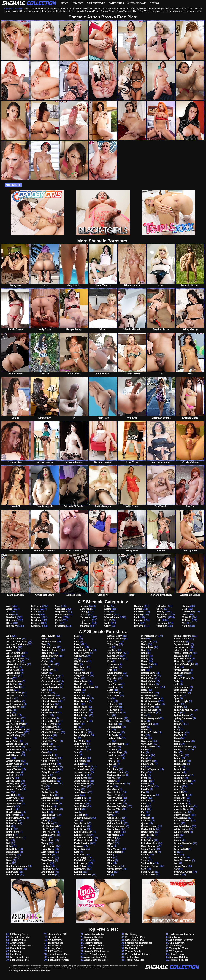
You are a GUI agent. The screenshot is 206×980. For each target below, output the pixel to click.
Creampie (36, 626)
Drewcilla (46, 818)
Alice (9, 678)
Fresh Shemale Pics (58, 954)
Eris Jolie (46, 855)
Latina (108, 609)
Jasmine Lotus (82, 769)
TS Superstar (177, 951)
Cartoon (46, 693)
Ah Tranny (16, 951)
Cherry (45, 715)
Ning (144, 721)
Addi (9, 636)
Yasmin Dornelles (183, 843)
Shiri (176, 667)
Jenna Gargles (82, 781)
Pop (143, 812)
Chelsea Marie (49, 713)
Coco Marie (48, 755)
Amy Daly (12, 715)
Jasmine (78, 764)
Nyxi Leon (147, 741)
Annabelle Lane (15, 744)
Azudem (11, 809)
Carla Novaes (49, 678)
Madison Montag (116, 775)
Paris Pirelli (147, 761)
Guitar (78, 690)
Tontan (177, 758)
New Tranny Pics (134, 946)
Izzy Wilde (80, 741)
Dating (154, 3)
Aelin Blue (12, 647)
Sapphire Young (149, 866)
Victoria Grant (182, 809)
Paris (144, 758)
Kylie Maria (113, 684)
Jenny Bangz (81, 792)
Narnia (145, 667)
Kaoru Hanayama (84, 838)
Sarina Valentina (183, 636)
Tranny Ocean (55, 948)
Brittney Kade (49, 647)
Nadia (144, 644)
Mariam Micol (114, 804)
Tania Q (178, 724)
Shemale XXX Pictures (97, 951)
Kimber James (114, 653)
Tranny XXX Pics (135, 960)
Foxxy (77, 644)
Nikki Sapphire (149, 710)
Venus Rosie (180, 801)
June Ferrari (81, 823)
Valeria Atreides (182, 781)
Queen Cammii (149, 826)
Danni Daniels (49, 781)
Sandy (144, 860)
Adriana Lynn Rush (17, 642)
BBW (9, 623)
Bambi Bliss (13, 832)
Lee (109, 698)
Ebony (59, 617)
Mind (110, 858)
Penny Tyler (147, 786)
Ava (8, 792)
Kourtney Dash (115, 676)
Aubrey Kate (13, 781)
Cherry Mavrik (50, 721)
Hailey (78, 693)
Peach (144, 778)
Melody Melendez (116, 826)
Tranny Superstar (94, 948)
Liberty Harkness (116, 721)
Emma (45, 838)
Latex (107, 606)
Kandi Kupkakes (83, 832)
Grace (77, 678)
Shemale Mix (55, 937)
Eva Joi (45, 863)
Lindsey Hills (114, 738)
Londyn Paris (114, 758)
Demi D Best (48, 795)
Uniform (187, 620)
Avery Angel (13, 798)
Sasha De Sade (181, 639)
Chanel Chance (49, 701)
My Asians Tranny (94, 946)
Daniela (45, 775)
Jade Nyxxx (80, 744)
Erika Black (48, 849)
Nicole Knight (148, 696)
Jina (76, 812)
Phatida (145, 789)
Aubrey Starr (13, 784)
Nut (143, 735)
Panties (138, 609)
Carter (45, 690)
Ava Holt (11, 795)
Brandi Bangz (49, 642)
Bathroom (12, 620)
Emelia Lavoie (49, 835)
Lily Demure (113, 732)
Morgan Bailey (149, 636)
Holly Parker (81, 713)
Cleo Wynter (48, 747)
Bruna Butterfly (50, 656)
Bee (8, 840)
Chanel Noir (48, 704)
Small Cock (163, 615)
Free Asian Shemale (95, 954)
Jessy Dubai (80, 806)
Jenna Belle (80, 775)
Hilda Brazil (81, 707)
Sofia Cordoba (181, 687)
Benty (9, 860)
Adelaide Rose (14, 639)
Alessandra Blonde (16, 664)
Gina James (80, 667)
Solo (159, 620)
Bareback (11, 617)
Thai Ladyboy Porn (58, 960)
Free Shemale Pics (135, 937)
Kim (109, 647)
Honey (78, 718)
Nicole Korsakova (150, 698)
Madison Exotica (116, 772)
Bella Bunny (13, 852)
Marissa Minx (114, 809)
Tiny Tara (179, 755)
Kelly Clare (80, 866)
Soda (176, 681)
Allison (10, 690)
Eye (76, 639)
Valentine (179, 778)
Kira (109, 661)
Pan (143, 752)
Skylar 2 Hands (182, 678)
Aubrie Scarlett (14, 786)
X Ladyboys (176, 946)
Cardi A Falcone (50, 676)
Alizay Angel (13, 687)
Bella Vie (11, 858)
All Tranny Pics (18, 940)
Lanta (110, 690)
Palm (144, 750)
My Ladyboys (55, 940)
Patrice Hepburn (150, 769)
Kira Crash (113, 664)
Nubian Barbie (149, 732)
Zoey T (177, 875)
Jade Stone (80, 747)
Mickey (111, 840)
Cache (45, 661)
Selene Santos (181, 650)
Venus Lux (179, 798)
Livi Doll (111, 747)
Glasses (83, 615)
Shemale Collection (31, 970)
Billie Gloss (12, 872)
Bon (44, 639)
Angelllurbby (13, 735)
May (109, 815)
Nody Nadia (147, 724)
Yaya (176, 846)
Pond (144, 806)
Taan (176, 721)
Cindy (45, 738)
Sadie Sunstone (149, 852)
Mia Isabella (113, 832)
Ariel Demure (13, 755)
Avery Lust (12, 801)
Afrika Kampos (14, 653)
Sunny (177, 704)
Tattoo (185, 606)
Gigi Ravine (80, 661)
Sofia (176, 684)
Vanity (177, 789)
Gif (76, 659)
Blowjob (36, 617)
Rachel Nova (148, 832)
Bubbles (46, 659)
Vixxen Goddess (182, 821)
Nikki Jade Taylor (151, 704)
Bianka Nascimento (17, 866)
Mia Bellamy (114, 829)
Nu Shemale (132, 948)
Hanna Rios (80, 696)
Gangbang (85, 609)
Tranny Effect (55, 943)
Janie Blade (80, 761)
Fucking (84, 606)
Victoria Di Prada (183, 806)
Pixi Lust (146, 801)
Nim (143, 715)
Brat (44, 644)
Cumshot (60, 609)
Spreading (162, 623)
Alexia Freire (13, 673)
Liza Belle (112, 750)
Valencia (178, 772)
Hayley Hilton (82, 698)
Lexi (109, 715)
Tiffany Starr (181, 750)
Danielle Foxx (49, 778)
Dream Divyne (49, 815)
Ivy (76, 738)
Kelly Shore (80, 869)
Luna (110, 767)
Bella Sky (11, 855)
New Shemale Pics (135, 940)
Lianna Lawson (115, 718)
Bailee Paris (13, 815)
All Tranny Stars (19, 934)
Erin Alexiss (48, 852)
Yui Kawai (179, 858)
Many (110, 786)
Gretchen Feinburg (84, 687)
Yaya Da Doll (181, 849)
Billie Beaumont (15, 869)
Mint (109, 863)
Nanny (145, 659)
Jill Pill (78, 809)
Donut (45, 812)
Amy (9, 713)
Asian (9, 609)
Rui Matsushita (149, 843)
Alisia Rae (12, 684)
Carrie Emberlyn (51, 687)
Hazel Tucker (81, 701)
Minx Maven (114, 866)
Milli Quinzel (114, 852)
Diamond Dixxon (50, 798)
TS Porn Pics (55, 951)
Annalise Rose (14, 747)
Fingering (60, 626)
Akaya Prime (13, 656)
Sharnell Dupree (182, 659)
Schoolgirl (162, 606)
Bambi (10, 829)
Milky (110, 846)
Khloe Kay (112, 644)
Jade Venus (80, 750)
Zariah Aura (180, 866)
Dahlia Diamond (50, 769)
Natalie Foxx (148, 678)
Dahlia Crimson (50, 767)
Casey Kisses (48, 696)
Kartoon (79, 846)
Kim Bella (112, 650)
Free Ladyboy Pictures (137, 954)
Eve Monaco (48, 875)
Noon (144, 730)
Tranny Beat (54, 946)
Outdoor (139, 606)
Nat (143, 670)
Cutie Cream (48, 761)
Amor (9, 710)
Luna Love (113, 769)
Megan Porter (114, 818)
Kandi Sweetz (81, 835)
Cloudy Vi (47, 750)
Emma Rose (48, 840)
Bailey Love (12, 823)
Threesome (188, 612)
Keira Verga (81, 863)
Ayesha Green (14, 804)
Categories (116, 3)
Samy (144, 858)
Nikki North (147, 707)
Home (65, 3)
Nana (144, 653)
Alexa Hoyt (12, 667)
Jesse (77, 795)
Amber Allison (14, 701)
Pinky (144, 798)
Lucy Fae (112, 761)
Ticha (177, 744)
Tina (176, 752)
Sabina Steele (148, 849)
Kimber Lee (113, 656)
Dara (44, 789)
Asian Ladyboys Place (96, 960)
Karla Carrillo (82, 843)
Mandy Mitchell (115, 784)
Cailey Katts (48, 664)
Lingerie (109, 615)
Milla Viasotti (114, 849)
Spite (176, 698)
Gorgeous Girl (82, 676)
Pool (136, 617)
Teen (185, 609)
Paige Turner (148, 747)
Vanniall (178, 792)
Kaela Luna (80, 826)
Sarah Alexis (148, 872)
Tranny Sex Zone (178, 948)
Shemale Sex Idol (179, 960)
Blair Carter (13, 875)
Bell (8, 843)
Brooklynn (47, 653)
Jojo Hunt (79, 815)
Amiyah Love (13, 707)
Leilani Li (112, 704)
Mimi (110, 855)
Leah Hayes (113, 696)
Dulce (44, 821)
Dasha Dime (48, 792)
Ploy (143, 804)
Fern (77, 642)
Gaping (83, 612)
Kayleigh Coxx (82, 860)
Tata (176, 730)
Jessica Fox (80, 798)
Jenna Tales (80, 786)
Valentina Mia (181, 775)
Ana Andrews (13, 718)
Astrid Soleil (13, 775)
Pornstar (139, 620)
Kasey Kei (79, 849)
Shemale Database (94, 937)
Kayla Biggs (80, 858)
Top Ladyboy (132, 957)
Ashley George (14, 764)
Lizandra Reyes (115, 752)
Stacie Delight (181, 701)
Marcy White (114, 795)
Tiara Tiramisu (182, 741)
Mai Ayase (112, 778)
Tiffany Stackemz (183, 747)
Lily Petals (112, 735)
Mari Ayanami (114, 798)
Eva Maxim (48, 869)
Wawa (177, 823)
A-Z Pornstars (96, 3)
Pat (143, 767)
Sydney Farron (182, 715)
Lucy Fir (111, 764)
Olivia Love (147, 744)
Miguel (110, 843)
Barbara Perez (14, 838)
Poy (143, 815)
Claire (45, 744)
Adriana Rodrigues (16, 644)
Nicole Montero (149, 701)
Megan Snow (114, 821)
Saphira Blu (147, 863)
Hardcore (85, 617)
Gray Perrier (81, 684)
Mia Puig (112, 838)
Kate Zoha (80, 855)
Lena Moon (113, 710)
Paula (144, 775)
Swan (177, 713)
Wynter (178, 840)
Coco (44, 752)
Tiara (177, 738)
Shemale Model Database (139, 943)
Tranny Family (133, 951)
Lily (109, 730)
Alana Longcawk (15, 659)
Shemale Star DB (57, 934)
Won (176, 838)
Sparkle (178, 696)
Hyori (77, 724)
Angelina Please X (16, 730)
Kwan (110, 681)
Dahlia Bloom (49, 764)
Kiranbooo (113, 667)
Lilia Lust (112, 724)
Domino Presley (50, 809)
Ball (8, 826)
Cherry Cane (48, 718)
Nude (107, 623)
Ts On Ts (187, 617)
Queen (144, 823)
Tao (176, 727)
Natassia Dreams (150, 687)
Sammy (145, 855)
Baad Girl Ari (13, 812)
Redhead (139, 626)
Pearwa (145, 784)
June (77, 821)
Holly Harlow (81, 710)
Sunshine (178, 707)
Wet (184, 623)
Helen (77, 704)
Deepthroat (61, 612)
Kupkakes (112, 678)
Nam (144, 650)
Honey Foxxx (81, 721)
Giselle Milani (82, 673)
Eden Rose (47, 823)
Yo (175, 852)
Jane (77, 755)
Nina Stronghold (150, 718)
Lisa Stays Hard (115, 744)
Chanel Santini (49, 707)
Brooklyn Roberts (51, 650)
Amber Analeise (15, 704)
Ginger (78, 670)
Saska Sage (180, 642)
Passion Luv (147, 764)
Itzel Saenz (80, 730)
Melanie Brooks (115, 823)
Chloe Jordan (49, 724)
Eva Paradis (48, 872)
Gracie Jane (80, 681)
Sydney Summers (183, 718)
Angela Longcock (15, 724)
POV (137, 623)
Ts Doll (177, 767)
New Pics (77, 3)
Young (185, 626)
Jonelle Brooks (82, 818)
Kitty (109, 670)
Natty (144, 690)
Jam (76, 752)
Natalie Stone (148, 684)
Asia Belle (12, 767)
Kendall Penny (115, 636)
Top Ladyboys (92, 940)
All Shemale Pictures (21, 946)
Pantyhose (139, 612)
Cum (58, 606)
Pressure (146, 818)
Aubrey (10, 778)
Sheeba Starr (181, 661)
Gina (77, 664)
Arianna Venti (14, 752)
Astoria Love (13, 772)
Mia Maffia (113, 835)
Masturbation (112, 617)
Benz (9, 863)
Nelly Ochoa (148, 693)
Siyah (177, 676)
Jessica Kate (81, 801)
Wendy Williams (182, 826)
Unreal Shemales (57, 957)
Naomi (145, 661)
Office (108, 626)
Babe (9, 615)
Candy (45, 673)
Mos (143, 639)
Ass (8, 612)
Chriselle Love (49, 727)
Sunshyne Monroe (183, 710)
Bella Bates (12, 849)
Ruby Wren (147, 840)
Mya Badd (147, 642)
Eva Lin (46, 866)
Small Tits (162, 617)
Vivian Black (181, 818)
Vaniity (177, 786)
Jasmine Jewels (82, 767)
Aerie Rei (11, 650)
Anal (9, 606)
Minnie (111, 860)
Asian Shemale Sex (94, 934)
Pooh (144, 809)
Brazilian (36, 620)
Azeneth (11, 806)
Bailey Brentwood (16, 818)
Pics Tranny (16, 954)
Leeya (110, 701)
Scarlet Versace (182, 647)
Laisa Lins (112, 687)
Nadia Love (147, 647)
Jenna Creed (81, 778)
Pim (143, 792)
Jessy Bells (80, 804)
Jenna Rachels (82, 784)
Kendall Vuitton (115, 639)
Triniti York (180, 764)
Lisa (109, 741)
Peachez (145, 781)
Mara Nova (113, 789)
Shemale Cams (137, 3)
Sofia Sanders (181, 690)
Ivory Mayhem (82, 735)
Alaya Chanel (13, 661)
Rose (144, 838)
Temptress (179, 732)
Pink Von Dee (148, 795)
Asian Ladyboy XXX (95, 957)
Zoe (176, 869)
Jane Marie (80, 758)
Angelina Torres (15, 732)
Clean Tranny (177, 954)
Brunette (36, 623)
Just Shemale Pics (19, 957)
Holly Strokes (81, 715)
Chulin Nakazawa (51, 732)
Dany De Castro (50, 784)
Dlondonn (47, 806)
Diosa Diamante (50, 804)
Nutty (144, 738)
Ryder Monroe (149, 846)
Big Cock (36, 606)
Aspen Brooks (14, 769)
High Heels (85, 620)
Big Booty (11, 626)
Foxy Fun (79, 647)
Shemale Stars (17, 948)
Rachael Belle (148, 829)
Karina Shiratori (83, 840)
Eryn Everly (48, 860)
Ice (76, 727)
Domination (62, 615)
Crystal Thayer (49, 758)
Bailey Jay (12, 821)
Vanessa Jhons (181, 784)
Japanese (84, 626)
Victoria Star (181, 812)
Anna (9, 738)
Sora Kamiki (181, 693)
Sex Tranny (175, 937)
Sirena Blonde (181, 673)
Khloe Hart (113, 642)
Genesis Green (82, 653)
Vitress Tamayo (182, 815)
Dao (44, 786)
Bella (9, 846)
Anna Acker (13, 741)
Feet (58, 623)
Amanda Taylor (15, 696)
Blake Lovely (48, 636)
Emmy (45, 843)
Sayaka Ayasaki (182, 644)
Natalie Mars (148, 681)
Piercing (139, 615)
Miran (110, 872)
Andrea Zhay (13, 721)
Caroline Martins (51, 684)
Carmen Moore (50, 681)
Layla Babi (113, 693)
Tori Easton (180, 761)
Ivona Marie (81, 732)
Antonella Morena (16, 750)
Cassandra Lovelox (52, 698)
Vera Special (180, 804)
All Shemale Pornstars (181, 940)
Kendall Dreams (83, 875)
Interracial (85, 623)
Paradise (146, 755)
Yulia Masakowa (182, 860)
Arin (9, 758)
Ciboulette (47, 735)
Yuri (176, 863)
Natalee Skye (148, 673)
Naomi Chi (147, 664)
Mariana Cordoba (116, 806)
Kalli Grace (80, 829)
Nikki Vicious (148, 713)
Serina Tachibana (183, 653)
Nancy (144, 656)
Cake (44, 667)
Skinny (160, 612)
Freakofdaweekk (83, 650)
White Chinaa (181, 829)
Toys (185, 615)
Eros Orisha (48, 858)
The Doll (178, 735)
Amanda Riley (14, 693)
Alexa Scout (13, 670)
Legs (107, 612)
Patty (144, 772)
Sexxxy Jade (180, 656)
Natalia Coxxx (149, 676)
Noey (144, 727)
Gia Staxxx (80, 656)
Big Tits (35, 609)
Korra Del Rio (114, 673)
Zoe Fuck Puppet (183, 872)
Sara (143, 869)
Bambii (10, 835)
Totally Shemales (93, 943)
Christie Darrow (50, 730)
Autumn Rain (13, 789)
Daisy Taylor (48, 772)
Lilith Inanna (114, 727)
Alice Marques (14, 681)
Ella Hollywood (50, 826)
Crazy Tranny (17, 943)
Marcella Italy (114, 792)
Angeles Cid (13, 727)
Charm (45, 710)
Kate (77, 852)
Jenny (77, 789)
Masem (111, 812)
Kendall (78, 872)
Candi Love (48, 670)
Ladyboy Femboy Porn (182, 934)
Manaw (111, 781)
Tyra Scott (179, 769)
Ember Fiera (48, 832)
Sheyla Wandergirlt (184, 664)
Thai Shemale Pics (20, 960)
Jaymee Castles (82, 772)
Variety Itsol (180, 795)
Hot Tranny (131, 934)
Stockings (162, 626)
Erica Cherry (48, 846)
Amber (10, 698)
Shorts (160, 609)
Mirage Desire (114, 869)
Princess (145, 821)
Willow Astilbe (181, 832)
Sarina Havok (148, 875)
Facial (59, 620)
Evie (76, 636)
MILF (107, 620)
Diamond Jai (48, 801)
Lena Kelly (113, 707)
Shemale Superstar (20, 937)
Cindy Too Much (50, 741)
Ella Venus (47, 829)
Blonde (35, 615)
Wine (177, 835)
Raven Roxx (147, 835)
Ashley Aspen (13, 761)
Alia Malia (12, 676)
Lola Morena (114, 755)
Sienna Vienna (181, 670)
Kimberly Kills (115, 659)
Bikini (34, 612)
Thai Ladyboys (177, 943)
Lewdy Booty (114, 713)
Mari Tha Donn (115, 801)
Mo (109, 875)
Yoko (176, 855)
